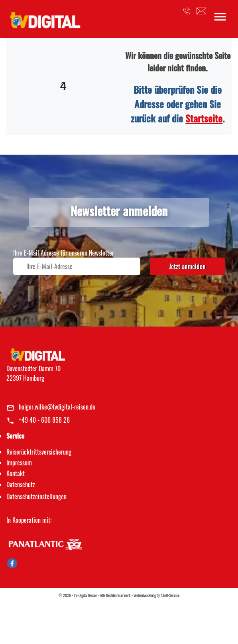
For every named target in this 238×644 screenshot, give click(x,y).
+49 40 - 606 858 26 (44, 420)
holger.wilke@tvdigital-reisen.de (57, 407)
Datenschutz (21, 484)
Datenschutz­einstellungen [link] (36, 496)
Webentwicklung (145, 595)
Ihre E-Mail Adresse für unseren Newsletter (64, 253)
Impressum (19, 463)
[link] (45, 18)
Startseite (204, 118)
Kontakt (16, 473)
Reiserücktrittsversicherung (39, 452)
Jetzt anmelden (187, 266)
